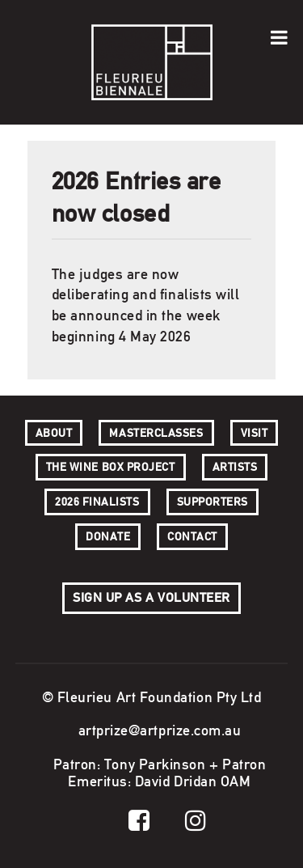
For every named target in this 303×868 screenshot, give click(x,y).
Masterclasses (156, 433)
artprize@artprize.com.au (160, 730)
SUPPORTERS (213, 502)
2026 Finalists (97, 502)
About (54, 433)
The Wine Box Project (111, 467)
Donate (108, 536)
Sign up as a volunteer (151, 597)
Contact (192, 536)
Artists (235, 467)
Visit (255, 433)
